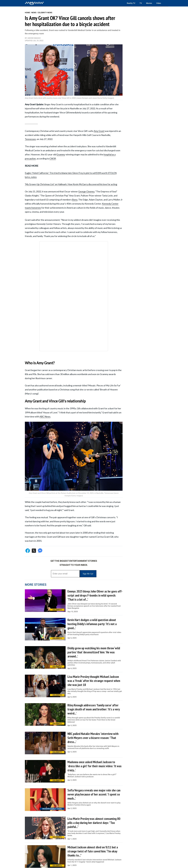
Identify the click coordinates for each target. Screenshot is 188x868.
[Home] (34, 3)
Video (159, 3)
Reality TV (131, 3)
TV (141, 3)
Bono (75, 200)
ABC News (45, 417)
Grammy (61, 154)
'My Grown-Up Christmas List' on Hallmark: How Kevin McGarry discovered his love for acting (71, 184)
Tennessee (30, 139)
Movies (149, 3)
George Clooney (86, 191)
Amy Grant (99, 131)
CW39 (53, 158)
